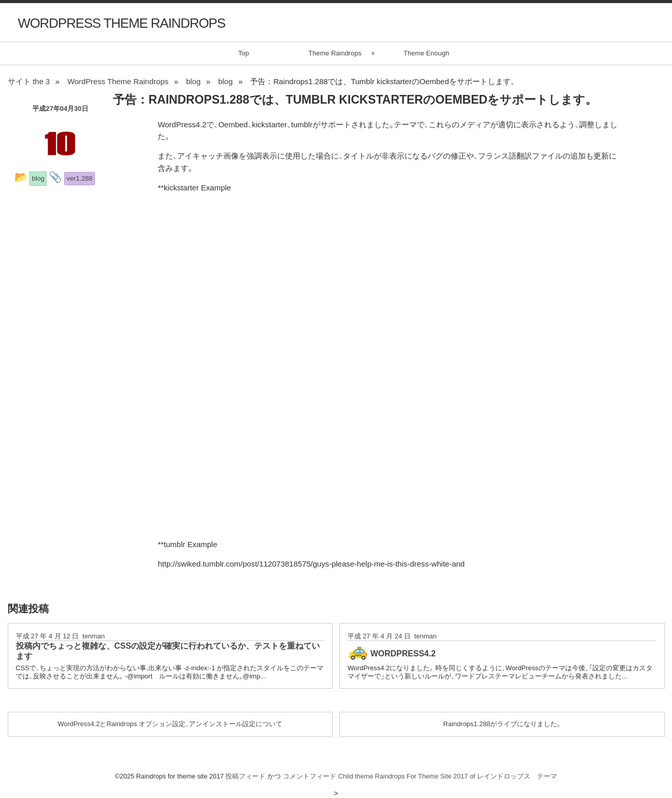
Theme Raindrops (335, 53)
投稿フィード (245, 776)
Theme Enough (426, 53)
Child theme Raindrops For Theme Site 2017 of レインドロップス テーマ (448, 776)
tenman (94, 636)
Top (244, 53)
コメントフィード (310, 776)
